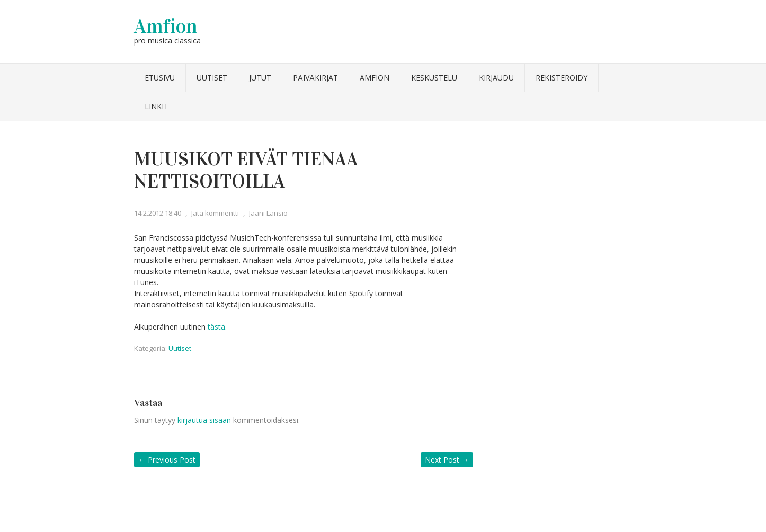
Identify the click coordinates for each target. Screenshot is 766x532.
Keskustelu (434, 78)
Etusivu (160, 78)
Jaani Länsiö (268, 213)
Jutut (260, 78)
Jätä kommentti (215, 213)
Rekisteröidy (562, 78)
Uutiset (212, 78)
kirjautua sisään (204, 420)
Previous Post (167, 460)
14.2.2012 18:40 (158, 213)
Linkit (157, 106)
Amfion (166, 26)
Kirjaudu (496, 78)
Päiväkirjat (315, 78)
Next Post (447, 460)
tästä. (217, 327)
